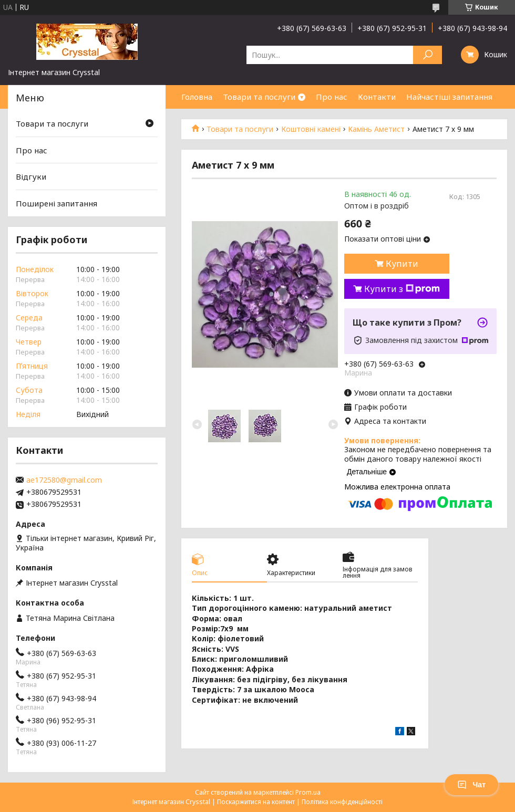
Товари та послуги (259, 97)
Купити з (402, 289)
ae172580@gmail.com (64, 480)
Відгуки (31, 176)
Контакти (377, 97)
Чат (471, 785)
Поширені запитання (56, 203)
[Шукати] (428, 55)
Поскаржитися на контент (256, 802)
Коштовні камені (311, 129)
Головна (197, 97)
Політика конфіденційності (342, 802)
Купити (402, 264)
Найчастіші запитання (449, 97)
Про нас (332, 97)
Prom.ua (308, 792)
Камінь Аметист (376, 129)
